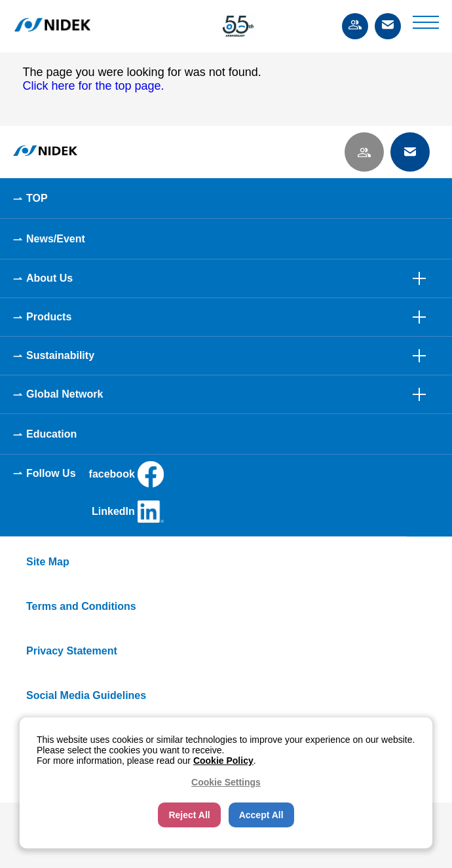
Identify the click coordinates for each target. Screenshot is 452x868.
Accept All (261, 815)
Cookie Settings (226, 782)
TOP (37, 198)
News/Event (56, 239)
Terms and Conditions (81, 606)
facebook (126, 474)
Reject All (189, 815)
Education (51, 434)
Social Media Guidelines (86, 695)
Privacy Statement (72, 651)
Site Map (48, 562)
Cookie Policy (223, 761)
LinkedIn (128, 512)
